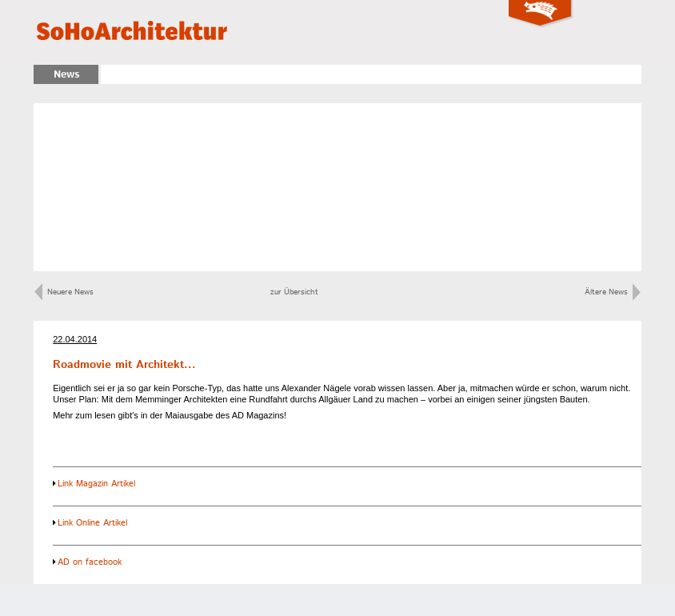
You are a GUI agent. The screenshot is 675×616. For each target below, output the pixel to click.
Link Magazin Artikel (96, 484)
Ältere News (613, 292)
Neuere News (64, 292)
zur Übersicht (294, 292)
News (66, 75)
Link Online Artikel (92, 523)
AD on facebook (90, 562)
